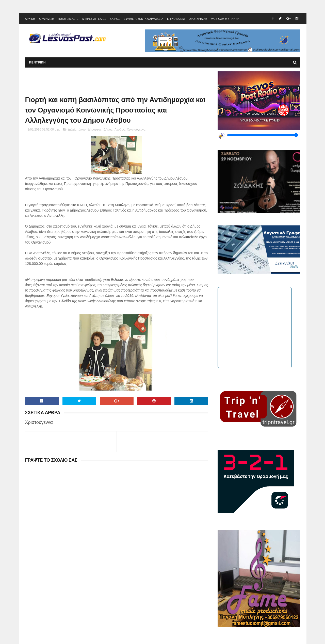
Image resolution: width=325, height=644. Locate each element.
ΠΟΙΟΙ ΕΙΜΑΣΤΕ (68, 19)
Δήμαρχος (95, 130)
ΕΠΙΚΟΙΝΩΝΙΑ (176, 19)
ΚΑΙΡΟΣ (115, 19)
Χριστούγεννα (136, 130)
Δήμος (108, 130)
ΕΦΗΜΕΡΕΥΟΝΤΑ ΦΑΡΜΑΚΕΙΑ (144, 19)
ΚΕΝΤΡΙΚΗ (37, 62)
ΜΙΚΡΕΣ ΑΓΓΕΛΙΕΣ (94, 19)
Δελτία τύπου (77, 130)
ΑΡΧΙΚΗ (30, 19)
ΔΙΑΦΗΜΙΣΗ (46, 19)
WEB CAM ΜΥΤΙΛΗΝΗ (225, 19)
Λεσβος (120, 130)
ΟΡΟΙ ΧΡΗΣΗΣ (198, 19)
